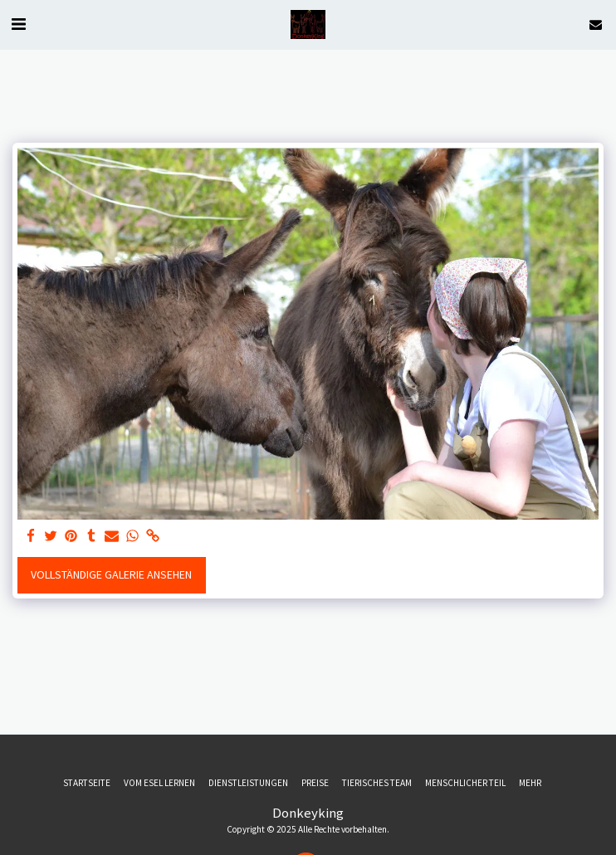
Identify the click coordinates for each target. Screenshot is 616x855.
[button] (18, 24)
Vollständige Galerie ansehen (111, 574)
